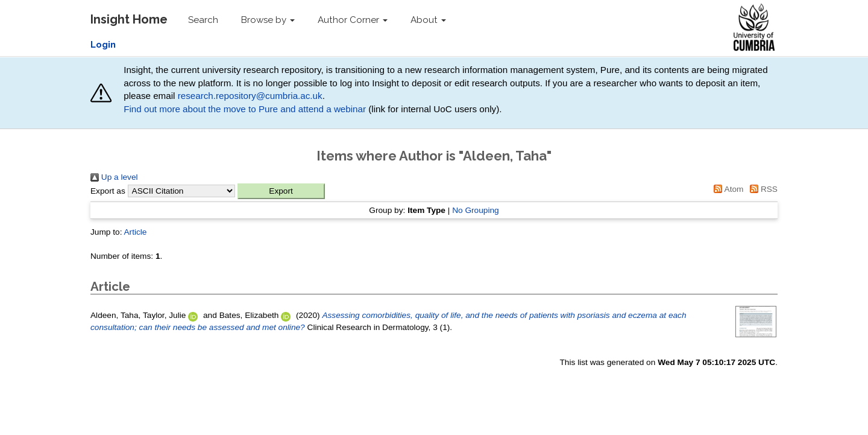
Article (135, 232)
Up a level (114, 177)
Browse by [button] (268, 20)
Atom (727, 189)
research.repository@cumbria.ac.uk (250, 96)
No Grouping (476, 210)
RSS (762, 189)
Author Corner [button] (353, 20)
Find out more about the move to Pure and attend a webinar (245, 109)
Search (203, 20)
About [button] (428, 20)
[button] (281, 191)
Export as (108, 191)
